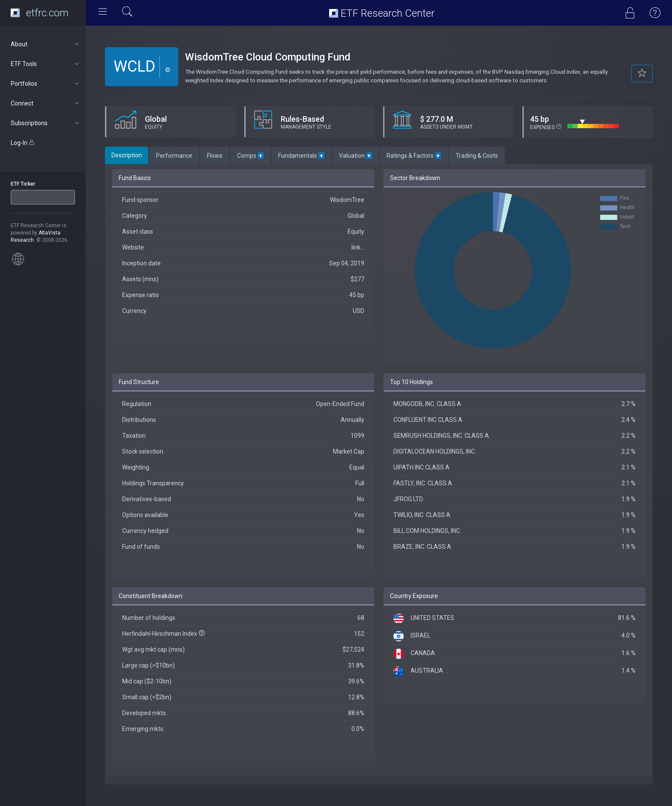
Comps (250, 156)
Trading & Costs (477, 156)
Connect (46, 103)
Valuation (355, 156)
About (46, 44)
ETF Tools (46, 64)
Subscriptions (46, 123)
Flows (215, 156)
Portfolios (46, 84)
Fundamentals (301, 156)
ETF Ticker (23, 184)
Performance (174, 156)
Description (127, 155)
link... (358, 247)
